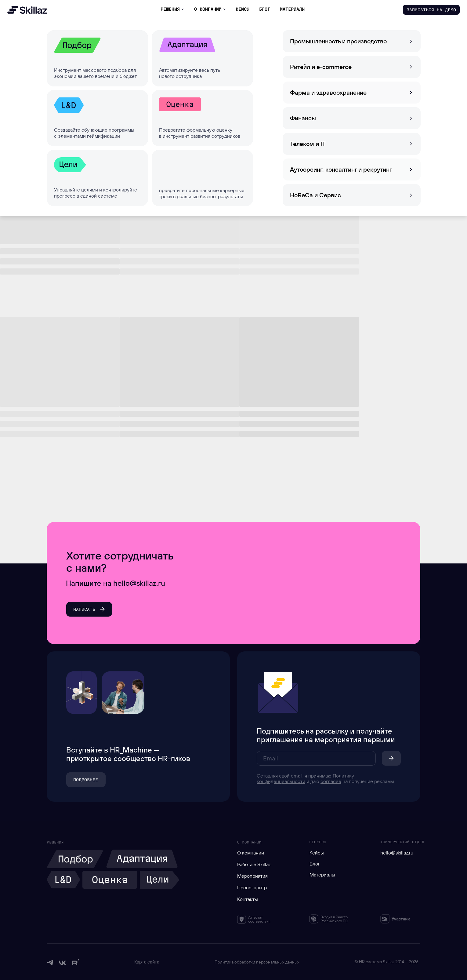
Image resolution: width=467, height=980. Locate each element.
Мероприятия (252, 876)
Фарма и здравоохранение (328, 92)
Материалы (322, 875)
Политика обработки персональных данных (257, 962)
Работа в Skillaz (254, 864)
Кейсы (317, 853)
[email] (316, 758)
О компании (251, 853)
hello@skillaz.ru (397, 853)
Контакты (248, 899)
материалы (292, 9)
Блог (315, 864)
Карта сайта (147, 962)
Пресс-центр (252, 887)
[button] (431, 10)
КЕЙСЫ (243, 9)
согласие (331, 781)
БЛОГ (265, 9)
